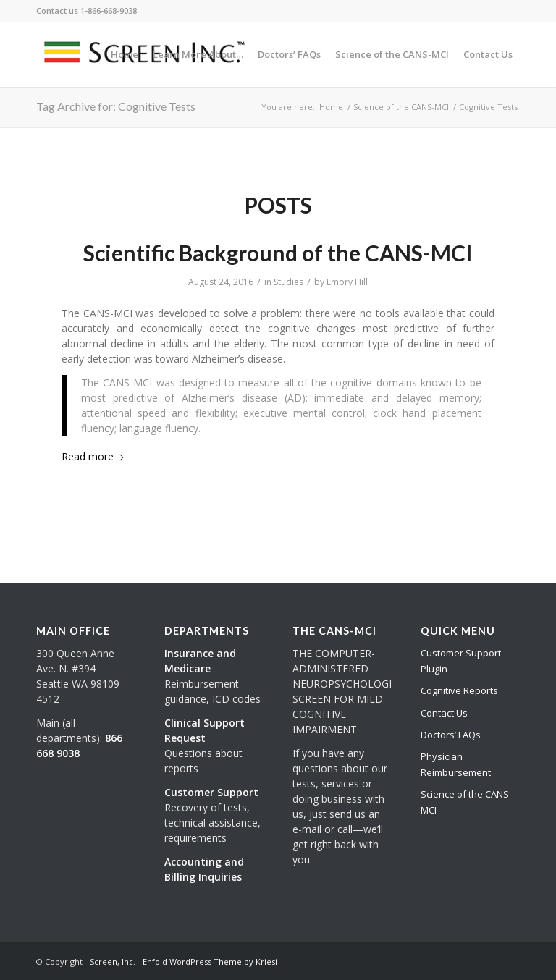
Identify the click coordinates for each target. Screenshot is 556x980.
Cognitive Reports (459, 690)
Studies (288, 282)
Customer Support (211, 792)
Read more (93, 456)
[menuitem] (125, 54)
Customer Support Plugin (461, 660)
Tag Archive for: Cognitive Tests (116, 106)
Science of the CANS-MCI (466, 802)
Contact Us (444, 713)
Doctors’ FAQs (451, 735)
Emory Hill (347, 282)
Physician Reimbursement (456, 764)
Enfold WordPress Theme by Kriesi (210, 962)
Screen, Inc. (113, 962)
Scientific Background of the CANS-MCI (278, 253)
